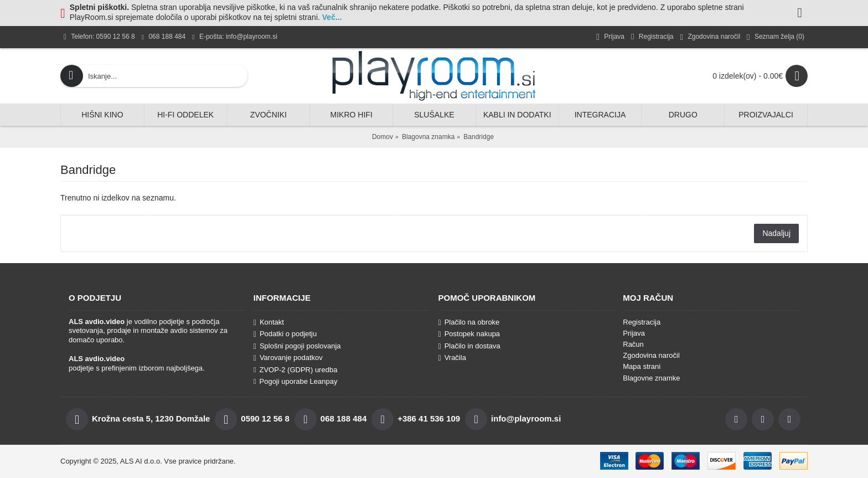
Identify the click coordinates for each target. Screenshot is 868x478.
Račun (633, 344)
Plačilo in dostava (469, 346)
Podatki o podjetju (285, 334)
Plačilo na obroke (469, 322)
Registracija (642, 322)
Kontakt (269, 322)
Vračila (452, 358)
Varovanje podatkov (288, 358)
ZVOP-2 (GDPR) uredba (296, 370)
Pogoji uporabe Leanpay (296, 381)
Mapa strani (642, 366)
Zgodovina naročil (651, 355)
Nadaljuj (776, 233)
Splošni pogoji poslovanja (297, 346)
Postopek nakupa (469, 334)
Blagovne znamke (651, 378)
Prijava (634, 333)
